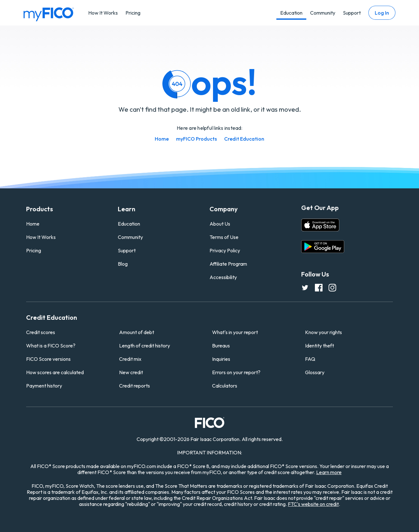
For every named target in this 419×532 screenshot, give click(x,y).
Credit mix (130, 359)
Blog (123, 264)
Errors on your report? (236, 372)
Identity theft (320, 346)
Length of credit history (145, 346)
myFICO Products (196, 139)
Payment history (44, 386)
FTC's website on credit (313, 504)
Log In (382, 13)
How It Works (103, 13)
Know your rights (323, 332)
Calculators (225, 386)
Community (323, 13)
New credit (131, 372)
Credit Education (244, 139)
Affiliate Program (228, 264)
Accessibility (223, 277)
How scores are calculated (55, 372)
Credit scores (41, 332)
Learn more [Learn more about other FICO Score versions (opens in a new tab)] (329, 472)
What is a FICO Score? (51, 346)
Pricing (133, 13)
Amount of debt (137, 332)
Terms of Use (224, 237)
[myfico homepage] (49, 14)
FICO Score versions (48, 359)
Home (162, 139)
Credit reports (135, 386)
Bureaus (221, 346)
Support (352, 13)
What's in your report (235, 332)
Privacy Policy (225, 250)
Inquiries (221, 359)
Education (291, 13)
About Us (220, 224)
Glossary (315, 372)
